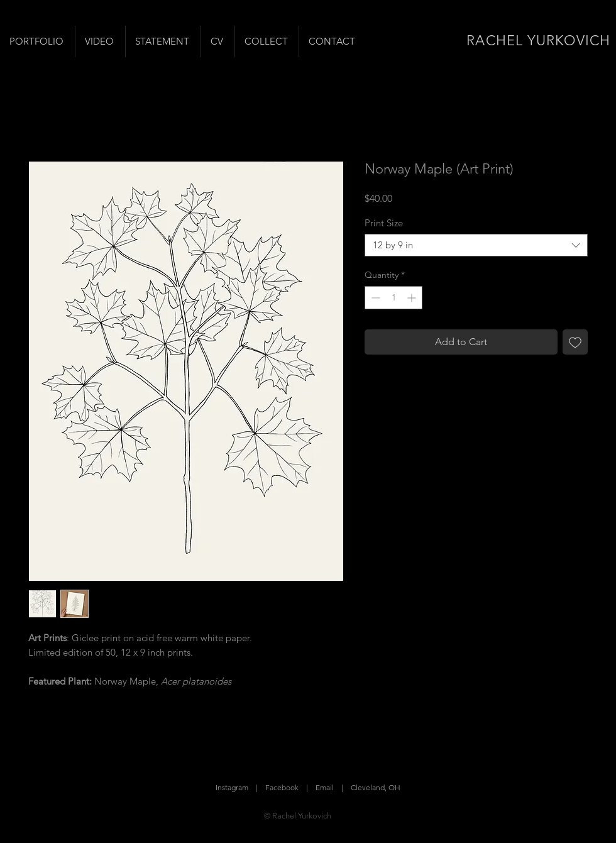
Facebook (282, 787)
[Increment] (413, 298)
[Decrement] (374, 298)
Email (325, 787)
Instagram (232, 787)
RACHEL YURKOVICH (538, 41)
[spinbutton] (393, 298)
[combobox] (476, 245)
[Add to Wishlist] (575, 342)
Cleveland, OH (376, 787)
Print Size (384, 223)
